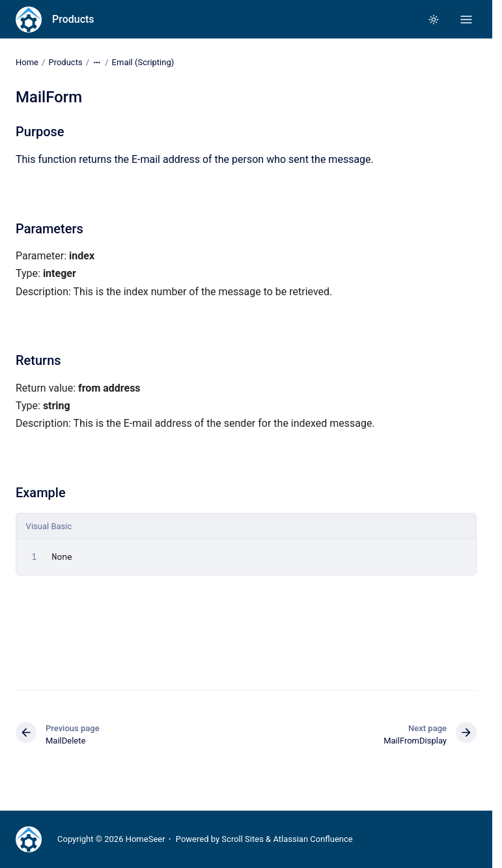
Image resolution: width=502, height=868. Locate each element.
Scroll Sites (243, 839)
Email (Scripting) (143, 62)
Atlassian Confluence (313, 839)
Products (73, 19)
